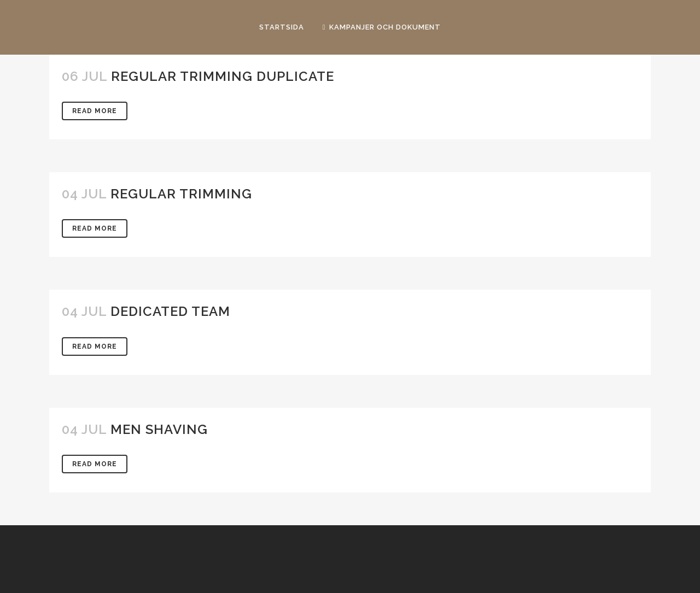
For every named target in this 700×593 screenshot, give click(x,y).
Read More (95, 111)
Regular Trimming (181, 194)
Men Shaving (159, 429)
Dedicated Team (170, 311)
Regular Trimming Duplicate (223, 76)
